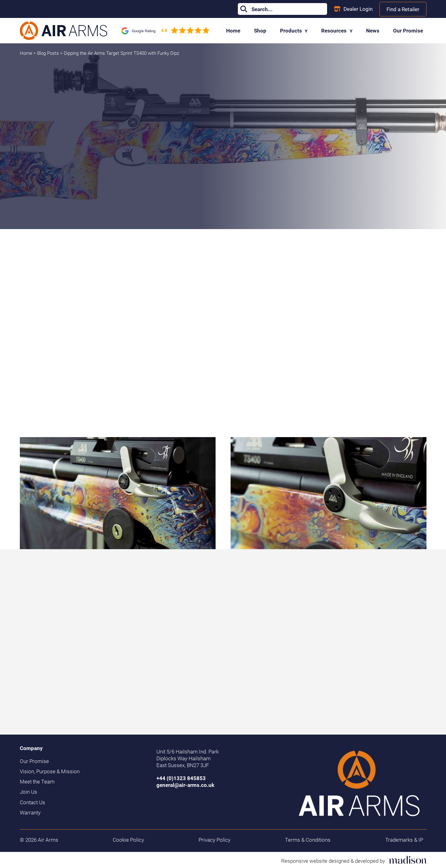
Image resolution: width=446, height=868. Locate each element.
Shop (260, 30)
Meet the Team (37, 782)
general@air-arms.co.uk (185, 785)
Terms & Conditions (308, 840)
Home (233, 30)
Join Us (28, 792)
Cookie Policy (128, 840)
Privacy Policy (214, 840)
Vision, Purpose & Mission (50, 771)
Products (294, 30)
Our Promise (408, 30)
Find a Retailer (403, 9)
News (373, 30)
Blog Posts (49, 53)
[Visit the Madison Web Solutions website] (354, 860)
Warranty (30, 813)
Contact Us (33, 802)
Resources (337, 30)
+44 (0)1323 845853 (181, 778)
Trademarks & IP (404, 840)
